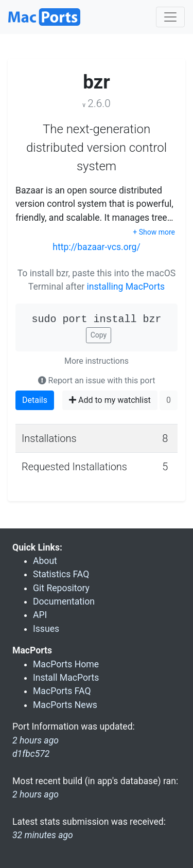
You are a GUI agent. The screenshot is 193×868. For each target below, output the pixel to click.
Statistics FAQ (61, 574)
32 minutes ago (43, 835)
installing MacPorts (126, 287)
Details (35, 400)
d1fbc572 (31, 754)
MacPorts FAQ (62, 691)
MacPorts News (65, 705)
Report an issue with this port (97, 380)
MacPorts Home (66, 664)
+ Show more (154, 232)
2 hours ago (36, 794)
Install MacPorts (66, 678)
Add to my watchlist (110, 400)
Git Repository (61, 588)
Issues (46, 629)
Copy (99, 335)
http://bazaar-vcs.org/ (96, 247)
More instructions (97, 361)
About (45, 561)
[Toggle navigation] (170, 17)
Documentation (64, 601)
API (40, 615)
